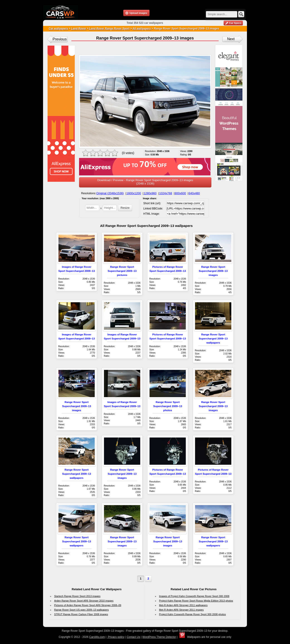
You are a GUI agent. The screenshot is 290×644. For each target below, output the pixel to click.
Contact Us (133, 637)
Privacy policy (116, 637)
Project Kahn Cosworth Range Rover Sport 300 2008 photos (192, 614)
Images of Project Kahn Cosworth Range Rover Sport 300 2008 (194, 596)
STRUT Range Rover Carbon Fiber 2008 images (81, 614)
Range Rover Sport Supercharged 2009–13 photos (168, 406)
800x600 (180, 193)
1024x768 (166, 193)
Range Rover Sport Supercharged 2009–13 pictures (122, 271)
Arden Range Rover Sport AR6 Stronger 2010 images (84, 601)
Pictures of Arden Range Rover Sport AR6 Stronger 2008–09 (88, 605)
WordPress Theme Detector (159, 637)
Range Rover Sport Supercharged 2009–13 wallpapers (213, 338)
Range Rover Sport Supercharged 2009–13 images (213, 271)
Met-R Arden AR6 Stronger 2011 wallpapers (183, 605)
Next (231, 39)
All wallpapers (142, 29)
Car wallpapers (58, 29)
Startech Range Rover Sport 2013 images (77, 596)
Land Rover (79, 29)
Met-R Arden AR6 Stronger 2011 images (181, 610)
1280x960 (150, 193)
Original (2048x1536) (110, 193)
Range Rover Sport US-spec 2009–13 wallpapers (81, 610)
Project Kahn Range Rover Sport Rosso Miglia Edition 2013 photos (196, 601)
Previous (60, 39)
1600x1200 (134, 193)
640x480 (194, 193)
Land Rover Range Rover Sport (109, 29)
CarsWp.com (97, 637)
